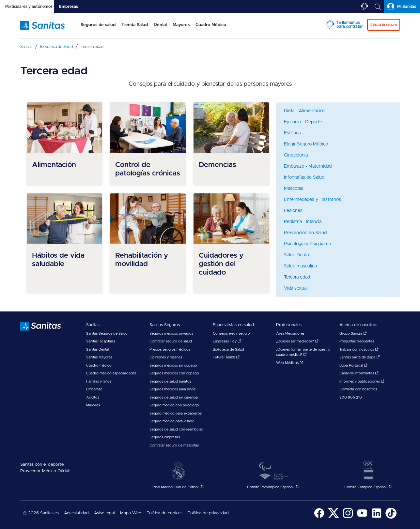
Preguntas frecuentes (357, 341)
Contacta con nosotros (358, 389)
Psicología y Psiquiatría (307, 244)
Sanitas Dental (97, 349)
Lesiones (293, 211)
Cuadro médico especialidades (111, 373)
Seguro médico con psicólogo (174, 405)
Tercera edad (297, 277)
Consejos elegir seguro (231, 333)
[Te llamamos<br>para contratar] (365, 7)
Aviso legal (104, 513)
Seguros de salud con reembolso (176, 429)
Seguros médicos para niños (172, 389)
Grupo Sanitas (353, 333)
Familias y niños (99, 381)
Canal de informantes (359, 373)
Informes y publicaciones (362, 381)
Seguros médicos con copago (174, 373)
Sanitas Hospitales (101, 341)
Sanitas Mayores (99, 357)
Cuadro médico (99, 365)
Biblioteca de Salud (228, 349)
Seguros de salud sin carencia (174, 397)
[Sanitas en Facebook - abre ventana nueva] (319, 517)
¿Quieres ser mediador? (297, 341)
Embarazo (94, 389)
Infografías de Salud (304, 177)
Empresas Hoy (227, 341)
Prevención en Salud (305, 233)
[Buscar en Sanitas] (378, 7)
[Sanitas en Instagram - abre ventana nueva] (348, 517)
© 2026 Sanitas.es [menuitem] (41, 513)
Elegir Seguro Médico (306, 144)
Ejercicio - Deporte (303, 122)
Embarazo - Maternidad (308, 166)
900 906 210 (351, 397)
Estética (292, 133)
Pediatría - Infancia (303, 222)
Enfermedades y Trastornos (312, 200)
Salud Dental (297, 255)
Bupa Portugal (353, 365)
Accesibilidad (76, 513)
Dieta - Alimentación (305, 111)
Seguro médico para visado (172, 421)
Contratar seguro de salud (171, 341)
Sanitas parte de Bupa (360, 357)
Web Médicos (290, 363)
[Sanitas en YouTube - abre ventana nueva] (362, 517)
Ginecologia (296, 155)
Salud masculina (300, 266)
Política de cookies (164, 513)
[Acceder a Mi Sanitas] (402, 7)
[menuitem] (95, 29)
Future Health (226, 357)
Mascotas (294, 189)
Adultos (93, 397)
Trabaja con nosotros (359, 349)
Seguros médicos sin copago (173, 365)
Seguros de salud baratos (170, 381)
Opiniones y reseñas (166, 357)
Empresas (69, 7)
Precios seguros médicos (170, 349)
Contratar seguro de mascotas (174, 445)
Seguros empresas (165, 437)
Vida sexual (296, 288)
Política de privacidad (208, 513)
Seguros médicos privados (171, 333)
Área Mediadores (290, 333)
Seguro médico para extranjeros (176, 413)
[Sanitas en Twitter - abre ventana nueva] (334, 517)
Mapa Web (131, 513)
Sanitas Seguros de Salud (107, 333)
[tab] (27, 7)
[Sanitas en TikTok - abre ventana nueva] (391, 517)
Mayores (93, 405)
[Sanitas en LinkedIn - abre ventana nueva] (377, 517)
